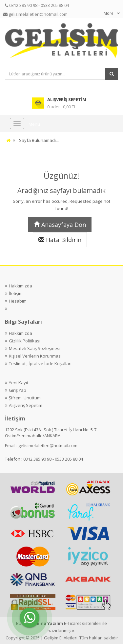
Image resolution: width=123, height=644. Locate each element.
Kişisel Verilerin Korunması (35, 356)
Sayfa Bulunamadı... (39, 140)
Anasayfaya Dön (60, 225)
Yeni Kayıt (19, 383)
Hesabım (18, 301)
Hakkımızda (20, 286)
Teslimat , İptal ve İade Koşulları (40, 363)
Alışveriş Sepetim (26, 405)
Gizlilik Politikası (25, 341)
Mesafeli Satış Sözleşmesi (35, 348)
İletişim (16, 293)
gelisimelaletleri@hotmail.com (48, 445)
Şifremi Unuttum (25, 398)
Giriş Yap (18, 390)
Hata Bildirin (60, 240)
